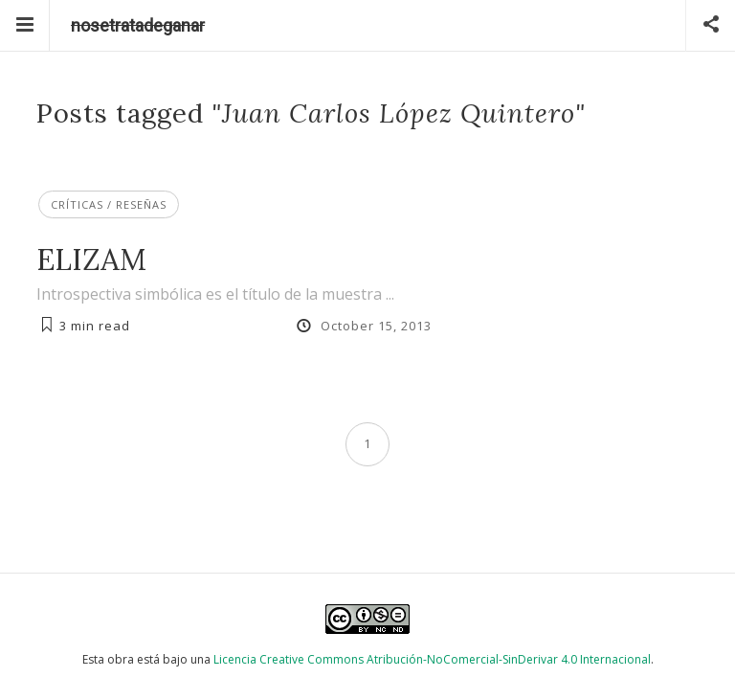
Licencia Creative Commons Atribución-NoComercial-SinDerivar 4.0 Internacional (432, 659)
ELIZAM (91, 259)
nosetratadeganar (138, 25)
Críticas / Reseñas (109, 204)
